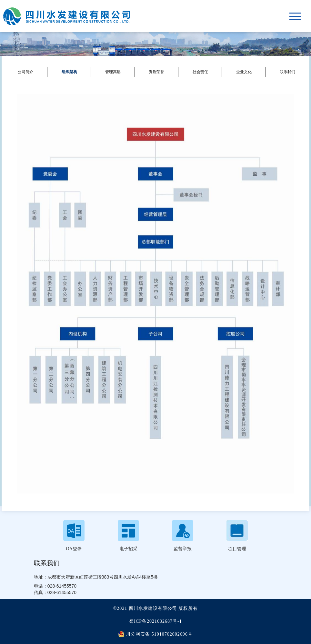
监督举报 (183, 549)
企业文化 (244, 72)
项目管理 (237, 549)
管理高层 (113, 72)
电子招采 (128, 549)
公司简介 (25, 72)
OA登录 (74, 549)
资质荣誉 (156, 72)
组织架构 (69, 72)
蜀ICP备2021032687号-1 (155, 621)
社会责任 (200, 72)
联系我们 (287, 72)
